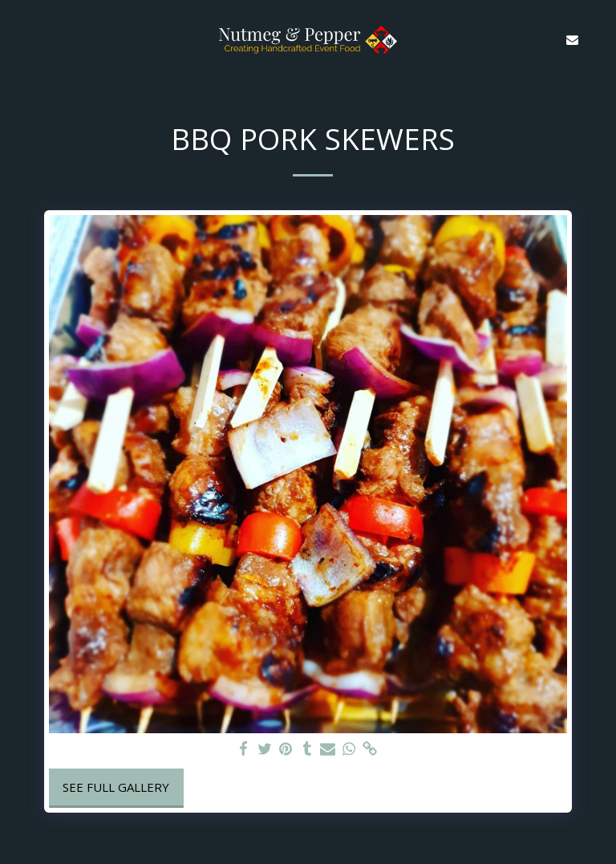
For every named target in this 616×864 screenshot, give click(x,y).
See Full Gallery (116, 787)
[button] (18, 39)
